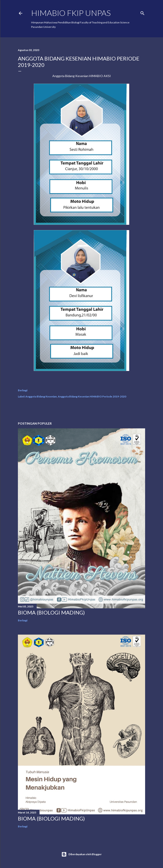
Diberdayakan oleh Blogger (81, 854)
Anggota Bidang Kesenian (41, 396)
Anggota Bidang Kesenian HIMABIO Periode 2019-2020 (92, 396)
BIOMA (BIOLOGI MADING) (51, 612)
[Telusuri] (142, 12)
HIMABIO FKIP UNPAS (71, 13)
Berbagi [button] (23, 390)
